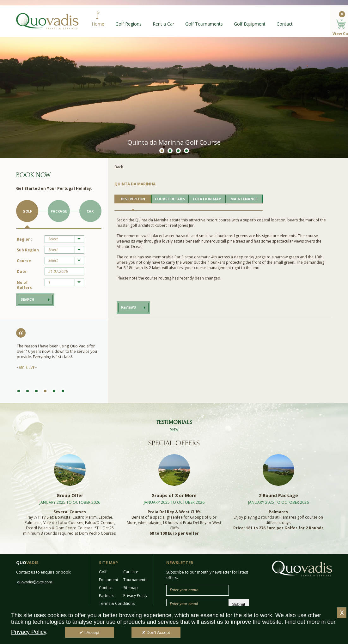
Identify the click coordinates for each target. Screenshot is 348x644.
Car (90, 211)
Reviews (129, 307)
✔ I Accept (89, 632)
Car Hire (131, 572)
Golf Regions (128, 24)
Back (119, 167)
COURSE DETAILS (170, 199)
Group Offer (70, 495)
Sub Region (28, 250)
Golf (27, 211)
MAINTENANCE (244, 199)
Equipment (109, 580)
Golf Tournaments (204, 24)
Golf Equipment (250, 24)
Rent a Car (163, 24)
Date (22, 271)
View (174, 429)
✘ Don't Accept (156, 632)
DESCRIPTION (133, 199)
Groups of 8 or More (174, 495)
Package (59, 211)
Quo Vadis (47, 21)
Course (24, 261)
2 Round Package (278, 495)
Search (27, 300)
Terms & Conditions (117, 603)
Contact (285, 24)
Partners (107, 596)
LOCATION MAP (207, 199)
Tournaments (135, 580)
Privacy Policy (135, 596)
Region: (24, 239)
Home (98, 24)
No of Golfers (24, 285)
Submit (238, 604)
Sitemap (131, 588)
